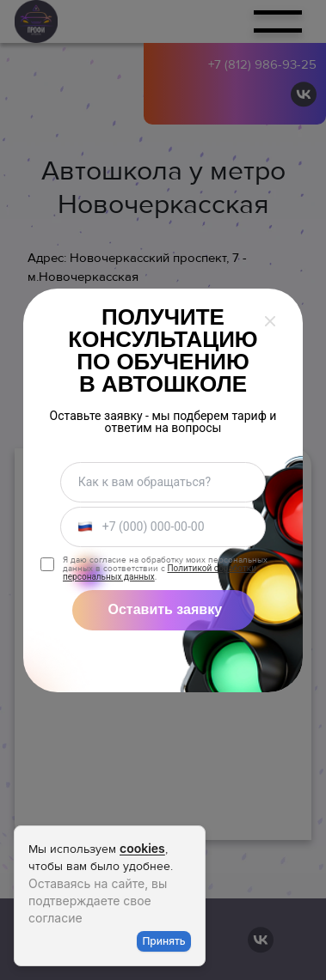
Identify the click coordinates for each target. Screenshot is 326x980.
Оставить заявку (166, 609)
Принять (163, 941)
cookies (142, 848)
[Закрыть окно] (270, 321)
